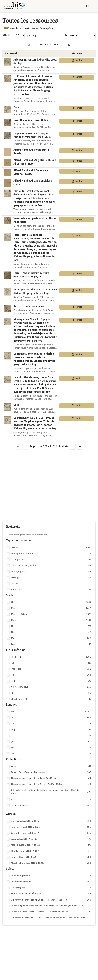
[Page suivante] (62, 45)
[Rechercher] (88, 6)
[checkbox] (49, 548)
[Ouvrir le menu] (94, 6)
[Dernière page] (69, 45)
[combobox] (49, 535)
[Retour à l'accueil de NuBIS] (14, 6)
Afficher (7, 35)
